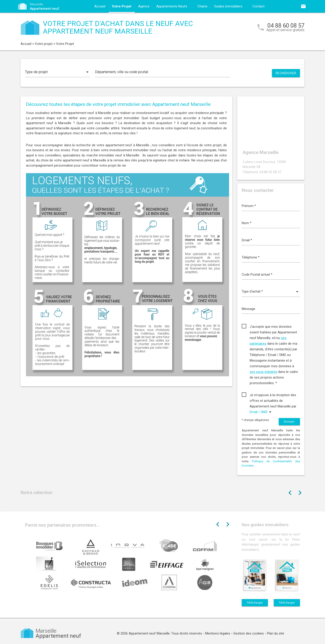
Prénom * (249, 206)
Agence (144, 6)
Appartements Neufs (172, 6)
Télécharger (255, 603)
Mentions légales (218, 633)
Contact (259, 6)
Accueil (100, 6)
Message (248, 309)
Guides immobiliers (228, 6)
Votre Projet (122, 6)
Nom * (247, 223)
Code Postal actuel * (257, 274)
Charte (202, 6)
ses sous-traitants (263, 372)
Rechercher (286, 73)
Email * (247, 240)
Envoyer (289, 422)
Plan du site (276, 633)
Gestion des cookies (249, 633)
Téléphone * (251, 257)
